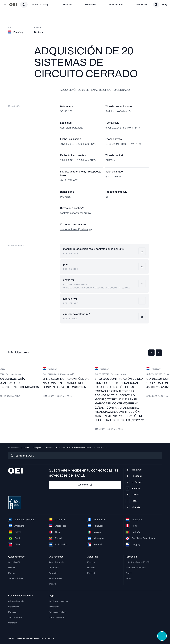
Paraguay (37, 448)
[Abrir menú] (5, 5)
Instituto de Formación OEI (138, 562)
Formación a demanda (136, 568)
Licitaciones (50, 448)
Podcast (91, 573)
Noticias (91, 568)
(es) (165, 5)
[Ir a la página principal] (13, 5)
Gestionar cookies (57, 617)
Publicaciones (116, 5)
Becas (128, 578)
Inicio (27, 448)
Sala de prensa (15, 617)
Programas (54, 568)
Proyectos (53, 573)
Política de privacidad (59, 601)
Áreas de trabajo (41, 5)
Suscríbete (85, 485)
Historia (12, 568)
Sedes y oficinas (16, 578)
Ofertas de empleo (17, 601)
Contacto (13, 623)
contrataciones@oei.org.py (76, 229)
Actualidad (141, 5)
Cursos (129, 573)
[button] (151, 353)
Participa (12, 612)
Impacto (53, 584)
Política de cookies (57, 612)
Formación (90, 5)
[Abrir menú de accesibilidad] (162, 636)
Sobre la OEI (14, 562)
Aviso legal (54, 607)
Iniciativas (67, 5)
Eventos (91, 562)
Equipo (12, 573)
